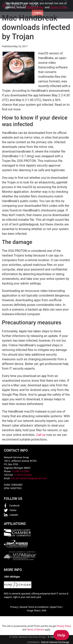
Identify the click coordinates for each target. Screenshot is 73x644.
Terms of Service (35, 630)
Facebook (14, 506)
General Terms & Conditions (34, 607)
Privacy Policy (64, 626)
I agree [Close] (37, 6)
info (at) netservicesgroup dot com (29, 478)
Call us (41, 435)
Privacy (14, 607)
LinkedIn (14, 515)
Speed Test (56, 607)
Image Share (33, 611)
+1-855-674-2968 (23, 475)
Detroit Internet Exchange (55, 642)
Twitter (13, 510)
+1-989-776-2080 (21, 471)
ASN (44, 611)
